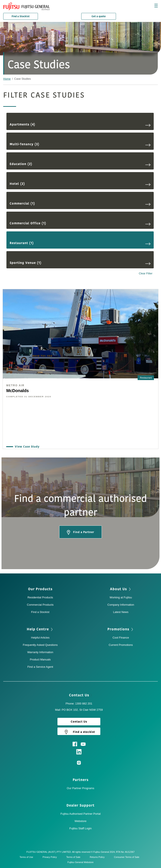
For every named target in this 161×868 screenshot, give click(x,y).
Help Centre (40, 629)
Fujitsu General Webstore (80, 862)
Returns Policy (98, 857)
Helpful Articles (40, 638)
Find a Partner (80, 532)
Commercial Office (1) (80, 223)
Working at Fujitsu (121, 597)
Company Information (121, 605)
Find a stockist (79, 732)
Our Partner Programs (81, 788)
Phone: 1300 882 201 (79, 704)
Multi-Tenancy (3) (80, 144)
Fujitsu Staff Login (81, 828)
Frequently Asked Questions (40, 645)
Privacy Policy (51, 857)
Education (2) (80, 164)
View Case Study (26, 447)
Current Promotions (121, 645)
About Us (121, 589)
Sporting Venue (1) (80, 263)
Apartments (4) (80, 125)
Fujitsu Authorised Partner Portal (80, 814)
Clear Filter (146, 274)
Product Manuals (40, 659)
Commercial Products (40, 605)
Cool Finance (121, 638)
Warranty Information (40, 652)
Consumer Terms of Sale (128, 857)
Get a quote (99, 16)
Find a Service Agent (40, 667)
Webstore (80, 821)
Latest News (121, 612)
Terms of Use (27, 857)
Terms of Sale (74, 857)
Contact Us (80, 695)
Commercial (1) (80, 204)
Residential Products (40, 597)
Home (7, 79)
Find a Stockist (21, 16)
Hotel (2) (80, 184)
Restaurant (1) (80, 243)
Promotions (121, 629)
